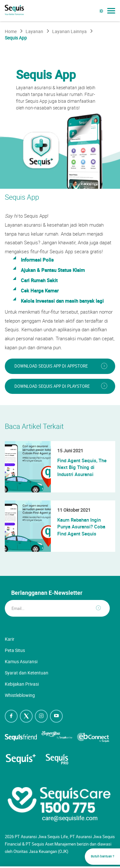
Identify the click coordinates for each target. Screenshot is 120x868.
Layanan (34, 31)
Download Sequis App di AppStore (51, 366)
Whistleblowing (20, 695)
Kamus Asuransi (21, 661)
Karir (10, 639)
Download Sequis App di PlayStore (52, 386)
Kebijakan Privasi (22, 684)
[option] (60, 118)
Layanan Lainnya (69, 31)
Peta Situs (15, 650)
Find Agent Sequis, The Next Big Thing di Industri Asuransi (82, 467)
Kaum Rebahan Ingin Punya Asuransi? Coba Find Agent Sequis (81, 527)
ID (101, 11)
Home (11, 31)
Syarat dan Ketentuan (27, 673)
